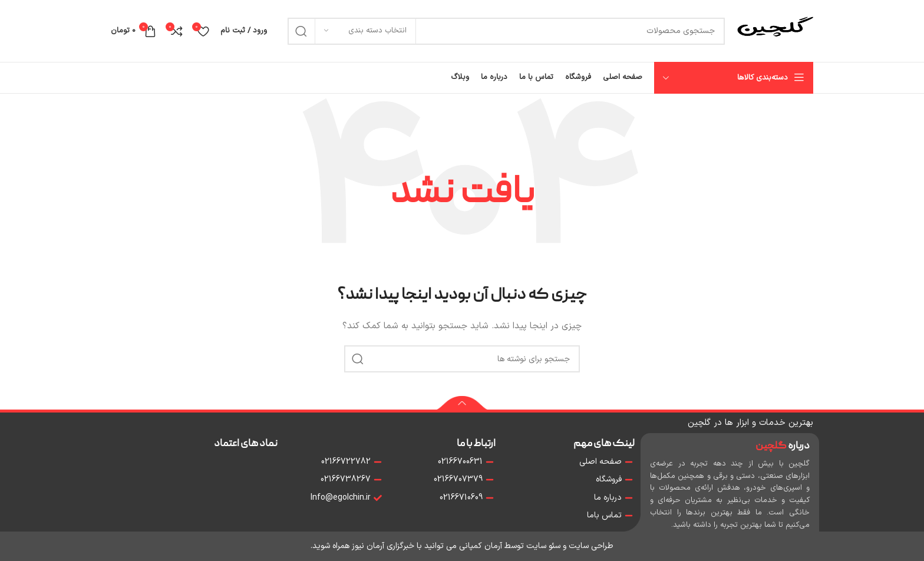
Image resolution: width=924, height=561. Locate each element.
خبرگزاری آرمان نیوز (383, 546)
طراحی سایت (591, 546)
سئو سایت (543, 546)
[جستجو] (506, 31)
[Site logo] (775, 30)
